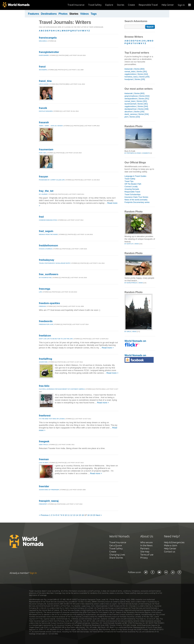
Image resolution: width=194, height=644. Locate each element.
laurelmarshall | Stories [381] (136, 104)
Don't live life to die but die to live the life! (56, 339)
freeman (44, 459)
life (40, 292)
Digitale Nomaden (46, 111)
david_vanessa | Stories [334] (137, 114)
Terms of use (147, 555)
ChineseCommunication (48, 220)
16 (83, 515)
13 (74, 515)
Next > (99, 515)
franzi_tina (45, 81)
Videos (84, 14)
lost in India (44, 463)
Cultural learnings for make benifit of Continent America (62, 389)
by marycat (129, 244)
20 (94, 515)
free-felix (44, 386)
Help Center (168, 5)
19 (91, 515)
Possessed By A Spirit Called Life (52, 180)
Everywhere (44, 55)
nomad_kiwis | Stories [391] (136, 72)
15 (80, 515)
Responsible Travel (148, 5)
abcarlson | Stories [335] (134, 112)
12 (71, 515)
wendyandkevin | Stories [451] (137, 99)
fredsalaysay (47, 260)
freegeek (44, 441)
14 (77, 515)
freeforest (45, 416)
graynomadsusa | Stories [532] (137, 96)
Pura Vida (43, 153)
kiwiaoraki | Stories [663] (135, 69)
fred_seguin (46, 231)
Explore (109, 5)
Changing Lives (117, 555)
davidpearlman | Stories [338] (137, 109)
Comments (146, 153)
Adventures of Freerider (49, 490)
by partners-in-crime (133, 153)
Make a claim (171, 545)
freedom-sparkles (50, 303)
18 (88, 515)
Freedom (42, 306)
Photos (63, 14)
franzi (42, 67)
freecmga (45, 289)
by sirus (128, 332)
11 (69, 515)
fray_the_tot (46, 191)
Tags (94, 14)
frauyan (44, 177)
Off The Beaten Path (133, 184)
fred (41, 217)
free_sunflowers (49, 274)
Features (33, 14)
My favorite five (45, 278)
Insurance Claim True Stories (136, 197)
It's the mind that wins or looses (52, 419)
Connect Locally (131, 187)
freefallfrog (46, 359)
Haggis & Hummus (46, 249)
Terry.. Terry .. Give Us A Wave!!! (51, 126)
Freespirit (43, 504)
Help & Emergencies (174, 542)
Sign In (181, 5)
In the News (146, 545)
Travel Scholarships (133, 195)
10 (66, 515)
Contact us (170, 552)
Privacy (144, 558)
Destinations (49, 14)
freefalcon (45, 336)
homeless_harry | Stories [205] (137, 77)
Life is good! (44, 84)
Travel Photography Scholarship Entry (55, 263)
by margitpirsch (131, 283)
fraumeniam (46, 149)
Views (137, 244)
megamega (43, 41)
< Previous (44, 515)
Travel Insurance (76, 5)
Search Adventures (136, 21)
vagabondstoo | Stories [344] (136, 74)
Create (131, 5)
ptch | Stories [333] (132, 117)
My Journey (43, 194)
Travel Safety (95, 5)
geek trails (43, 445)
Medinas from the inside (48, 234)
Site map (145, 552)
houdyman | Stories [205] (135, 79)
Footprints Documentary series (137, 202)
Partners (145, 548)
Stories (121, 5)
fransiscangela (48, 38)
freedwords (46, 321)
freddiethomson (49, 246)
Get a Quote (116, 545)
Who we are (146, 542)
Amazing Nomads (132, 189)
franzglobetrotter (49, 52)
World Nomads (16, 5)
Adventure (43, 362)
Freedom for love (46, 324)
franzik (43, 108)
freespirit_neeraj (49, 501)
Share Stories (116, 558)
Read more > (108, 348)
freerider (44, 486)
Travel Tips (129, 181)
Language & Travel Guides (135, 176)
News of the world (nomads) (136, 200)
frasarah (44, 122)
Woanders (43, 70)
